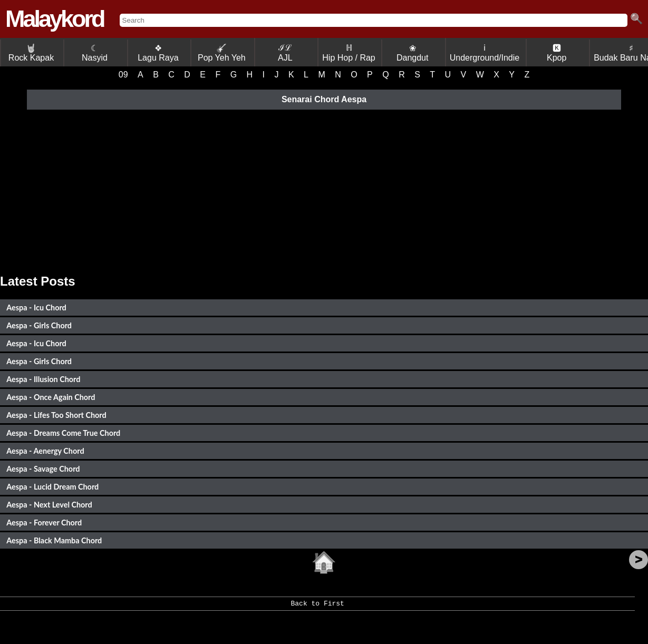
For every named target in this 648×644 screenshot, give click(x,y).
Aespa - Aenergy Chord (45, 451)
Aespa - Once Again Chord (51, 397)
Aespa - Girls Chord (39, 325)
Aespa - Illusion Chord (43, 379)
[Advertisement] (324, 190)
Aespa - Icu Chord (36, 308)
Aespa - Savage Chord (43, 469)
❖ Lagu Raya (158, 53)
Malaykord (55, 19)
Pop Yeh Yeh (222, 53)
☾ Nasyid (95, 53)
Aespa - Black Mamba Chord (54, 540)
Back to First (318, 607)
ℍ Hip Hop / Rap (349, 53)
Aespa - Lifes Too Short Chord (56, 415)
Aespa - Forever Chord (44, 523)
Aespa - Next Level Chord (49, 505)
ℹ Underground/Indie (485, 53)
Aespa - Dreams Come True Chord (63, 433)
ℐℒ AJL (285, 53)
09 (123, 75)
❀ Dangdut (413, 53)
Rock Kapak (31, 53)
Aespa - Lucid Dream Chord (52, 487)
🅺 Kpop (557, 53)
